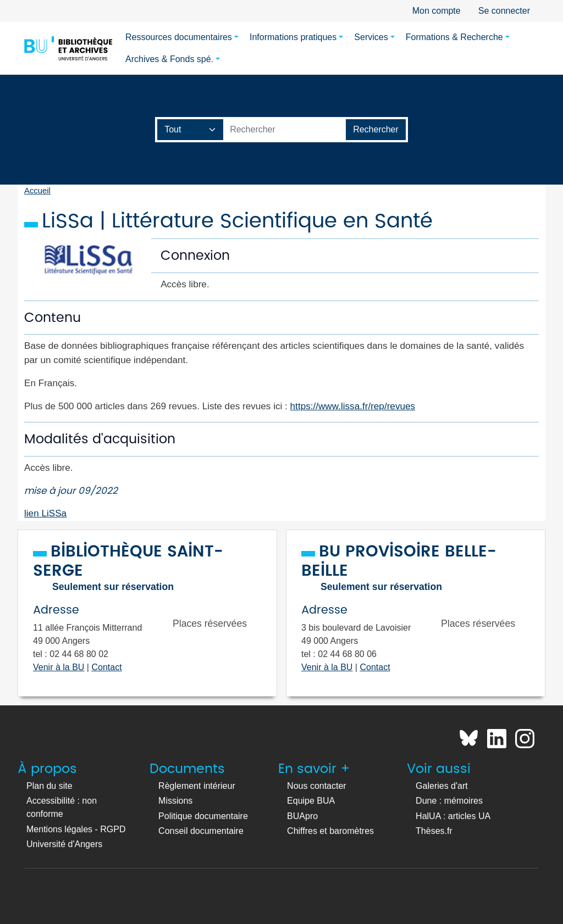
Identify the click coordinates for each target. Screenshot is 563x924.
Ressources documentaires (179, 37)
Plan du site (49, 786)
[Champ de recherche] (191, 130)
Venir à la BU (59, 667)
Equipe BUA (311, 801)
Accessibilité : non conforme (62, 807)
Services (371, 37)
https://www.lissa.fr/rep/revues (353, 406)
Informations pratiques (293, 37)
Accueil (37, 191)
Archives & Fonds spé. (169, 59)
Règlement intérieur (197, 786)
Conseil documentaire (201, 831)
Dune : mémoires (449, 801)
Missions (175, 801)
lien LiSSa (45, 513)
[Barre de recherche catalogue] (285, 130)
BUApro (302, 816)
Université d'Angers (64, 844)
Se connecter (504, 11)
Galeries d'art (442, 786)
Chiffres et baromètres (330, 831)
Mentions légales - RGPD (76, 829)
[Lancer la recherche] (376, 130)
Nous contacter (317, 786)
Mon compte (437, 11)
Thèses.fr (434, 831)
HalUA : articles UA (453, 816)
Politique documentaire (203, 816)
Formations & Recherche (454, 37)
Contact (106, 667)
